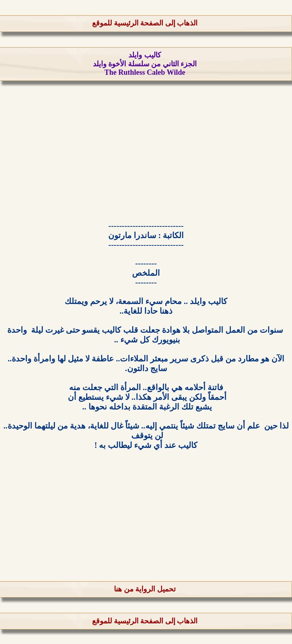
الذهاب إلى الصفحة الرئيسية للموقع (145, 23)
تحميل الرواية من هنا (145, 589)
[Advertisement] (146, 152)
